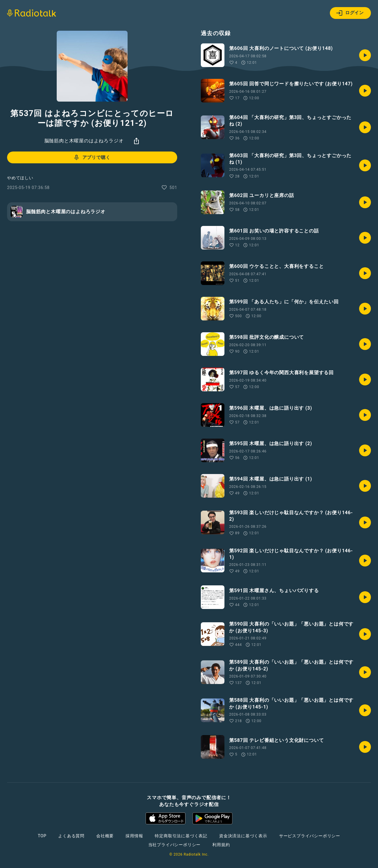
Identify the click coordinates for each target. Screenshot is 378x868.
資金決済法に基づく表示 (243, 836)
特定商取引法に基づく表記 (181, 836)
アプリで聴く (92, 157)
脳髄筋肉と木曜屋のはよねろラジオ (84, 141)
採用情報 (134, 836)
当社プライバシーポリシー (175, 845)
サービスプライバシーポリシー (310, 836)
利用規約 (221, 845)
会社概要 (105, 836)
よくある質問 (71, 836)
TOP (42, 836)
